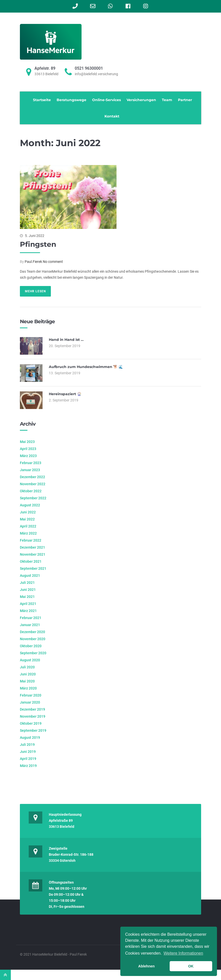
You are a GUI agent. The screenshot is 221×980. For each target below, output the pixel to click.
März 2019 (28, 766)
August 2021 (30, 576)
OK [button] (191, 966)
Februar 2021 (31, 618)
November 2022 (33, 484)
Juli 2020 (27, 667)
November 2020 (33, 639)
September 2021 (33, 568)
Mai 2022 (27, 519)
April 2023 (28, 449)
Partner (185, 100)
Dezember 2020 (32, 632)
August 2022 (30, 505)
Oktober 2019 (31, 723)
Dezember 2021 (32, 547)
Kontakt (112, 116)
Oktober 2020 (31, 646)
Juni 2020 (28, 674)
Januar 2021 (30, 625)
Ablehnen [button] (146, 966)
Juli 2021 (27, 583)
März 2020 (28, 688)
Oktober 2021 (31, 561)
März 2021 (28, 611)
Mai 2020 (27, 681)
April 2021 (28, 604)
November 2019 (33, 716)
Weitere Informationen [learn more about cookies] (183, 953)
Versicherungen (141, 100)
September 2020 (33, 653)
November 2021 (33, 554)
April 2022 (28, 526)
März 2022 (28, 533)
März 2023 (28, 456)
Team (167, 100)
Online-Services (106, 100)
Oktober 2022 (31, 491)
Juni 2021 (28, 590)
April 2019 (28, 759)
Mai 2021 (27, 597)
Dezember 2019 (32, 709)
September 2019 (33, 730)
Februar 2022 (31, 540)
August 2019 (30, 738)
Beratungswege (71, 100)
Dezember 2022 (32, 477)
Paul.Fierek (33, 262)
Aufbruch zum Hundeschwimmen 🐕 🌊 (86, 367)
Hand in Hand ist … (66, 340)
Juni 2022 (28, 512)
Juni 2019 (28, 752)
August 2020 (30, 660)
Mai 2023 (27, 442)
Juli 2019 (27, 745)
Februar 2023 (31, 463)
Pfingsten (38, 244)
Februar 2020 (31, 695)
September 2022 (33, 498)
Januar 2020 (30, 702)
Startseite (42, 100)
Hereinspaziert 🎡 (65, 394)
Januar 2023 (30, 470)
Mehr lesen (35, 291)
